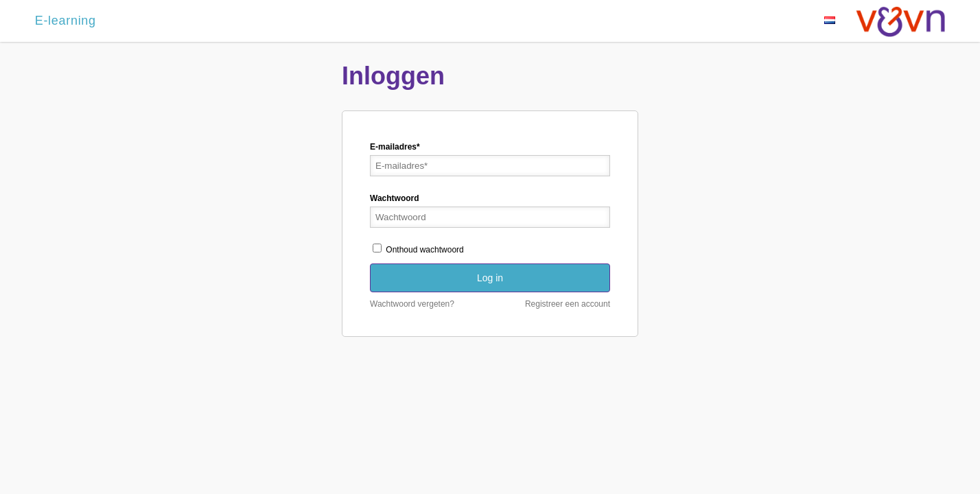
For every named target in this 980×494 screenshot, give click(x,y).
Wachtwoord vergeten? (412, 304)
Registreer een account (568, 304)
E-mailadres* (395, 147)
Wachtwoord (395, 198)
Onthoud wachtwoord (418, 250)
